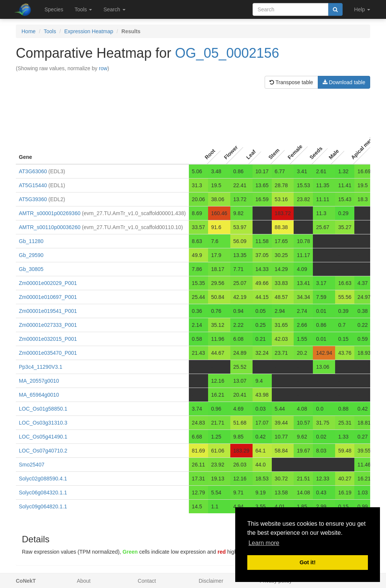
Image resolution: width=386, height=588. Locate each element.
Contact (147, 581)
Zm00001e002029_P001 (48, 283)
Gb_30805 (31, 269)
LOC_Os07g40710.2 (43, 451)
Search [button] (114, 9)
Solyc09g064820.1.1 (43, 506)
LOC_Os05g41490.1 (43, 437)
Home (28, 31)
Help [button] (362, 9)
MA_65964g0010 (39, 395)
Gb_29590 (31, 255)
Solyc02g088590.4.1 (43, 479)
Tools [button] (83, 9)
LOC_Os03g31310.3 (43, 423)
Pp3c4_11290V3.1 (41, 367)
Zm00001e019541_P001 (48, 311)
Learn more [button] (264, 543)
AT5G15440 (33, 185)
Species (54, 9)
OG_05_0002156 (227, 53)
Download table (344, 82)
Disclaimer (211, 581)
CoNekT (26, 581)
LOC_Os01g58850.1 (43, 409)
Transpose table (291, 82)
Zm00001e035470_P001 (48, 353)
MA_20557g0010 (39, 381)
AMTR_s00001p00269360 (50, 213)
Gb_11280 (31, 241)
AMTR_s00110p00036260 (50, 227)
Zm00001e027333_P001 (48, 325)
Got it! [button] (308, 562)
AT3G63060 (33, 171)
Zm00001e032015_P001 (48, 339)
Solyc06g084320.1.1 (43, 493)
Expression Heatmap (89, 31)
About (84, 581)
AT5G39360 (33, 199)
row (103, 68)
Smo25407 (32, 465)
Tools (50, 31)
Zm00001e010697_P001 (48, 297)
